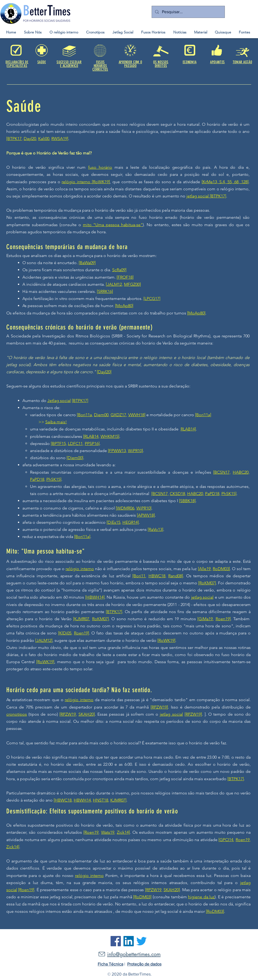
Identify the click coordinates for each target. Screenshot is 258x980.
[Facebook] (116, 941)
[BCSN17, (222, 472)
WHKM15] (110, 436)
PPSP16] (92, 443)
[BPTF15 (58, 443)
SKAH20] (87, 714)
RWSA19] (60, 139)
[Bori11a (84, 415)
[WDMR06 (125, 508)
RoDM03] (221, 569)
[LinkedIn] (129, 941)
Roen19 (243, 840)
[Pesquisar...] (188, 12)
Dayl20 (30, 139)
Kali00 (44, 139)
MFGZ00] (132, 284)
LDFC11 (75, 443)
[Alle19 (204, 569)
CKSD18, (178, 494)
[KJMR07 (81, 619)
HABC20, (241, 472)
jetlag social (198, 196)
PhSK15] (54, 479)
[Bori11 (139, 576)
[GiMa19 (205, 619)
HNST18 (101, 800)
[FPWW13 (117, 451)
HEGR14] (131, 522)
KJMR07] (118, 800)
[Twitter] (142, 941)
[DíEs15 (113, 522)
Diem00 (101, 415)
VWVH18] (137, 415)
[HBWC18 (63, 800)
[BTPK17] (218, 196)
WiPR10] (135, 451)
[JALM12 (114, 284)
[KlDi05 (65, 633)
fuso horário (100, 167)
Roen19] (223, 619)
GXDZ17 (118, 415)
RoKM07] (100, 619)
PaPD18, (38, 479)
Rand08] (176, 576)
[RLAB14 (91, 436)
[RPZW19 (68, 714)
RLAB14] (188, 429)
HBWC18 (157, 576)
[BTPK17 (14, 139)
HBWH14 (82, 800)
